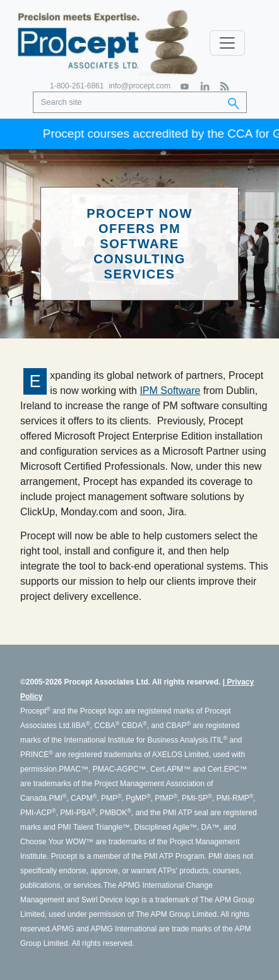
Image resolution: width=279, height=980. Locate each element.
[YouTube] (185, 86)
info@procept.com (139, 86)
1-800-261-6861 (77, 86)
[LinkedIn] (205, 86)
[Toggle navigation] (227, 43)
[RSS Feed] (224, 86)
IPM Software (170, 391)
